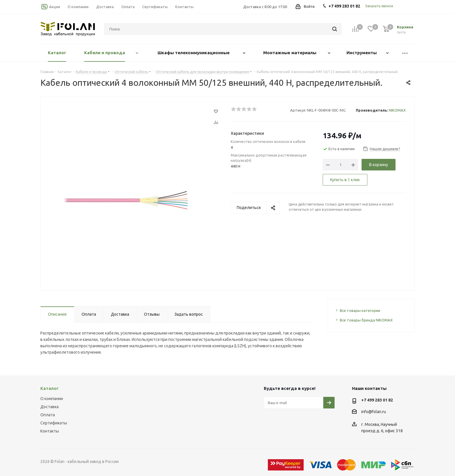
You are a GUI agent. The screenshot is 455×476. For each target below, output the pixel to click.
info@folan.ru (374, 412)
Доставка (49, 407)
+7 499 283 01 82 (377, 400)
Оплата (48, 415)
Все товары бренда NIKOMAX (366, 320)
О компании (52, 399)
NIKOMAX (397, 110)
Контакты (50, 431)
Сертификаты (54, 423)
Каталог (49, 388)
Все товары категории (360, 310)
